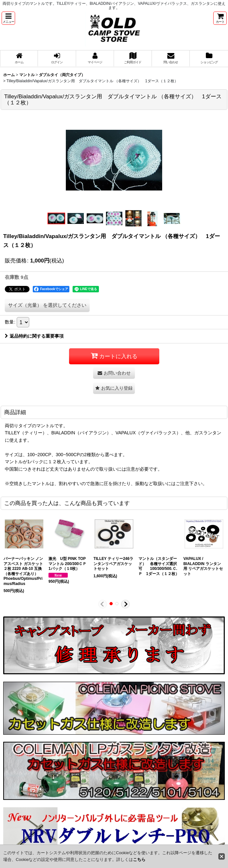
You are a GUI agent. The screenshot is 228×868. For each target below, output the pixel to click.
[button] (8, 18)
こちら (139, 859)
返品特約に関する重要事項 (34, 336)
